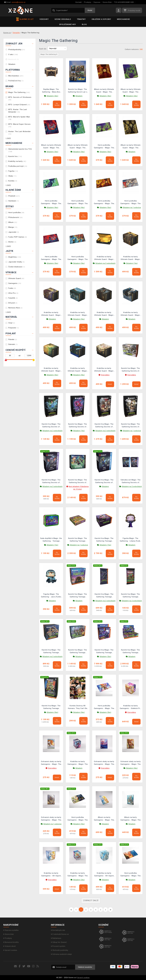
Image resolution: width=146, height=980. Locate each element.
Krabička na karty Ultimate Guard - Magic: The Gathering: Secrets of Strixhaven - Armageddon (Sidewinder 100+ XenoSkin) (104, 370)
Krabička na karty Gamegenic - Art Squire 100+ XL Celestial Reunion (51, 875)
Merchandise (123, 19)
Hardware (14, 201)
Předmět (14, 196)
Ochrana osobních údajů (61, 954)
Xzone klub (9, 934)
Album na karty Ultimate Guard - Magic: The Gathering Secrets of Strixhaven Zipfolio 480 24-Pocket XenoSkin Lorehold (104, 91)
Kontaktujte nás (58, 930)
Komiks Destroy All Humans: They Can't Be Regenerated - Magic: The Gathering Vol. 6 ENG (78, 707)
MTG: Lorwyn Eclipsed (19, 105)
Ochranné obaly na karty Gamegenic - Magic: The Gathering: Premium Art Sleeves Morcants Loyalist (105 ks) (131, 763)
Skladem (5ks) (52, 152)
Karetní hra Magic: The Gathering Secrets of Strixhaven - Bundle (131, 370)
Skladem (12, 64)
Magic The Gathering (19, 92)
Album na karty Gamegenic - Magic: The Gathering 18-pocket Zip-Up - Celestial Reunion (104, 819)
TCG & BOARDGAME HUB (124, 2)
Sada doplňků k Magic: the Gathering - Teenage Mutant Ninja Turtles (51, 540)
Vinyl (12, 323)
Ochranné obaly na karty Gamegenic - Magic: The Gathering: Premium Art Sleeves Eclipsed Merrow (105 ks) (104, 763)
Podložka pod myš (18, 166)
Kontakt (79, 2)
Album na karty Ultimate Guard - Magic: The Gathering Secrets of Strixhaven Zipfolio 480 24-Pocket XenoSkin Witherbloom (131, 91)
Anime (12, 242)
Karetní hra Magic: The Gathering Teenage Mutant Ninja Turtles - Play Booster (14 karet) (131, 596)
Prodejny (88, 2)
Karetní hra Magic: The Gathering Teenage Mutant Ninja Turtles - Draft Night (104, 540)
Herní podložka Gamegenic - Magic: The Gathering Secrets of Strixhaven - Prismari (51, 258)
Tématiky (81, 19)
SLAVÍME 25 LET (25, 19)
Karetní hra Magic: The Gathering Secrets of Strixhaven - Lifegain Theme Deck (51, 481)
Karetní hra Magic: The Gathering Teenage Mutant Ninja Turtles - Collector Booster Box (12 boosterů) (104, 651)
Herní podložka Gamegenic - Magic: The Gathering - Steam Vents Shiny (131, 875)
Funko (12, 288)
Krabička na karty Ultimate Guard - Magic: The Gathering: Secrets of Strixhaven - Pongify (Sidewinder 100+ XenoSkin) (78, 370)
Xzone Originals (63, 19)
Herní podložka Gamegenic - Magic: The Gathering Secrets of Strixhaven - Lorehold (104, 202)
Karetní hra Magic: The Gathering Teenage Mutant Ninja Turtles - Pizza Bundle (78, 540)
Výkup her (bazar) (59, 942)
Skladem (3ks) (105, 96)
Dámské (13, 344)
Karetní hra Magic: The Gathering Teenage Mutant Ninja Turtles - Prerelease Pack (78, 596)
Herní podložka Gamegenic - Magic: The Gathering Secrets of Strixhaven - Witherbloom (104, 147)
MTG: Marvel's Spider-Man (19, 118)
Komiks (13, 181)
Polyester (14, 328)
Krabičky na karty (17, 161)
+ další (8, 138)
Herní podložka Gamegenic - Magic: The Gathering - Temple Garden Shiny (78, 819)
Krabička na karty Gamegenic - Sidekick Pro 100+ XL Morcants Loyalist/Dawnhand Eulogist (131, 707)
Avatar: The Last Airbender (20, 133)
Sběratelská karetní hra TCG (20, 150)
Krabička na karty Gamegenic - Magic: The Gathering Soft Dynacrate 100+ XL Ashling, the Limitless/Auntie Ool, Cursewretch (78, 875)
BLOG (84, 24)
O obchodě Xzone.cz (60, 934)
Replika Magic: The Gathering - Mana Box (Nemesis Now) (51, 91)
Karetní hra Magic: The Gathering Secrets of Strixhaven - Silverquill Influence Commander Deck (131, 426)
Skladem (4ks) (52, 208)
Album (13, 222)
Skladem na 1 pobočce (132, 208)
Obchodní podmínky (60, 950)
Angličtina (15, 257)
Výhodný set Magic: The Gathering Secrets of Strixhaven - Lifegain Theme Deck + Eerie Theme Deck (131, 481)
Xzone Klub (107, 2)
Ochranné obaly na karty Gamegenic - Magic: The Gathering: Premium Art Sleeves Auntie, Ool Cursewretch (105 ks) (51, 819)
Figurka (13, 171)
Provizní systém (58, 946)
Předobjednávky (17, 50)
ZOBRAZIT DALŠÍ (91, 900)
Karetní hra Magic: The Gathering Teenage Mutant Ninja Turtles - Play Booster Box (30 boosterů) (131, 651)
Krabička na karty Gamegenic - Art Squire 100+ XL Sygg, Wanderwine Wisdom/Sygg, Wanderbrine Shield (104, 875)
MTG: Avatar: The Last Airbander (18, 111)
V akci (13, 54)
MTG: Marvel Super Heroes (19, 125)
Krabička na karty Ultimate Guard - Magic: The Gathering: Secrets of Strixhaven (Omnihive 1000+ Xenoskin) (104, 258)
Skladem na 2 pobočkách (105, 263)
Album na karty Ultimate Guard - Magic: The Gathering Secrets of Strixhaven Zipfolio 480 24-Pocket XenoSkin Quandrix (78, 147)
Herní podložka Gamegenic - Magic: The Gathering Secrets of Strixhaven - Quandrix (51, 202)
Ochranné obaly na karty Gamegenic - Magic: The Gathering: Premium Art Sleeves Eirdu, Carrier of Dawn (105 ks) (51, 763)
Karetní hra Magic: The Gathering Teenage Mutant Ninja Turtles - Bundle (78, 651)
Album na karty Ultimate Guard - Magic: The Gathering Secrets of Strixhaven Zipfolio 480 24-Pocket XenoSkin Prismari (51, 147)
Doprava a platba (11, 930)
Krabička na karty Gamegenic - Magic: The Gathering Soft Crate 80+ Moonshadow (78, 763)
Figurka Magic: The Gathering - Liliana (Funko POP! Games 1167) (131, 540)
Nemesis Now (15, 308)
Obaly (12, 176)
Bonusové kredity (11, 942)
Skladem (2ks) (52, 96)
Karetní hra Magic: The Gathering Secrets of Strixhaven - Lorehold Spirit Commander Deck (104, 426)
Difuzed (13, 303)
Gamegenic (15, 283)
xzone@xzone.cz (15, 2)
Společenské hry (68, 24)
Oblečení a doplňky (101, 19)
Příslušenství (15, 217)
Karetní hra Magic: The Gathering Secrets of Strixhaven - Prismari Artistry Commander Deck (78, 426)
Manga (13, 227)
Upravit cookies (10, 950)
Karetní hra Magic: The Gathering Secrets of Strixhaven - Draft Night (78, 481)
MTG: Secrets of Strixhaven (20, 98)
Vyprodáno (105, 375)
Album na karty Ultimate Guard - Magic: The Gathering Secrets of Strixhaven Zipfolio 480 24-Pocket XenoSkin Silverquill (131, 147)
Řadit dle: (43, 49)
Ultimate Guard (16, 278)
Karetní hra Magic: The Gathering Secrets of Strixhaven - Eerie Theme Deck (104, 481)
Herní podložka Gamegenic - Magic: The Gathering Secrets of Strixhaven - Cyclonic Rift (131, 202)
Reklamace (56, 938)
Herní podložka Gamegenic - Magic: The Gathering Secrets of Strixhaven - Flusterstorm (78, 258)
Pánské (13, 339)
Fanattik (13, 298)
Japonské (14, 232)
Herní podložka (16, 213)
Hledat (90, 10)
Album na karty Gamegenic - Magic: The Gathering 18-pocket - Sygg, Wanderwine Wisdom (131, 819)
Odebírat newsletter (85, 967)
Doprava (97, 2)
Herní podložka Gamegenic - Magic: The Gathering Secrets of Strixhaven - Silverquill (78, 202)
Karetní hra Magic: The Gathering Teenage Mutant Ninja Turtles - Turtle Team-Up (51, 651)
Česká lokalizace (17, 267)
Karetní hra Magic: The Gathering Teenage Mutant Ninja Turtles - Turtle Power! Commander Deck (51, 707)
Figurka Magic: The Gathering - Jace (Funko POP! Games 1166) (51, 596)
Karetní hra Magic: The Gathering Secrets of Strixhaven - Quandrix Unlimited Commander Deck (51, 426)
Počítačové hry (16, 81)
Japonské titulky (16, 262)
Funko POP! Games (18, 237)
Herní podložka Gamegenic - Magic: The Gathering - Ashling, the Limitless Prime (104, 707)
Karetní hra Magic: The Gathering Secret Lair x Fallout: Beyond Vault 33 (78, 91)
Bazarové (14, 59)
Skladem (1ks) (132, 263)
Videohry (44, 19)
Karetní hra (15, 156)
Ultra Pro (13, 293)
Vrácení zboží (10, 946)
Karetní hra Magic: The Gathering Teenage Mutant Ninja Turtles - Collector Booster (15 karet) (104, 596)
